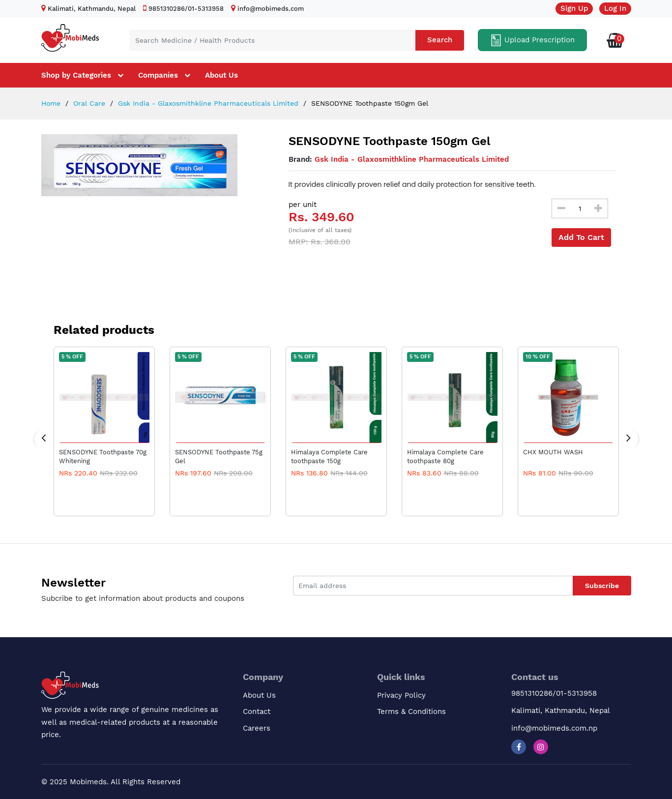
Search (440, 40)
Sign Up (574, 8)
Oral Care (88, 103)
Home (51, 103)
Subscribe (602, 586)
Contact (257, 711)
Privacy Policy (401, 695)
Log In (615, 8)
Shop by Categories (76, 75)
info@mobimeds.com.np (554, 728)
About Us (221, 75)
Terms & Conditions (411, 711)
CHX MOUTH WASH (553, 452)
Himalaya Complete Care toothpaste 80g (445, 457)
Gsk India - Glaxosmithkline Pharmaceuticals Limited (207, 103)
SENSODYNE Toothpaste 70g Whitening (103, 457)
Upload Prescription (532, 40)
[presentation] (44, 439)
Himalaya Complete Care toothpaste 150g (329, 457)
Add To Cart (581, 237)
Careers (257, 728)
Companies (158, 75)
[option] (150, 165)
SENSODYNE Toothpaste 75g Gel (219, 457)
